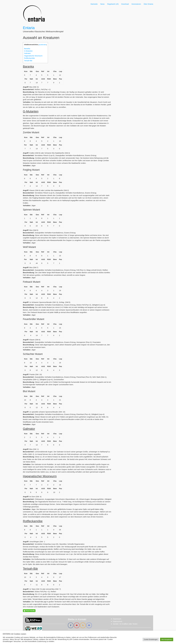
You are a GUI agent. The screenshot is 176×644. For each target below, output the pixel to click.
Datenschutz (118, 621)
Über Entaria (148, 4)
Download (125, 4)
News (102, 4)
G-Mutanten (28, 51)
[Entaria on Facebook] (71, 625)
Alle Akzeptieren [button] (167, 639)
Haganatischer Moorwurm (33, 56)
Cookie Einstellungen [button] (151, 639)
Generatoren (136, 4)
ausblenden (43, 45)
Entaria (29, 28)
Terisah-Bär (28, 61)
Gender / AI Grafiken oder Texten (125, 624)
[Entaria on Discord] (89, 625)
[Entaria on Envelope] (77, 625)
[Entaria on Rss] (83, 625)
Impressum (117, 619)
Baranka (27, 49)
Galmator (27, 53)
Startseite (94, 4)
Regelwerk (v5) (113, 4)
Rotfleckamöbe (29, 58)
